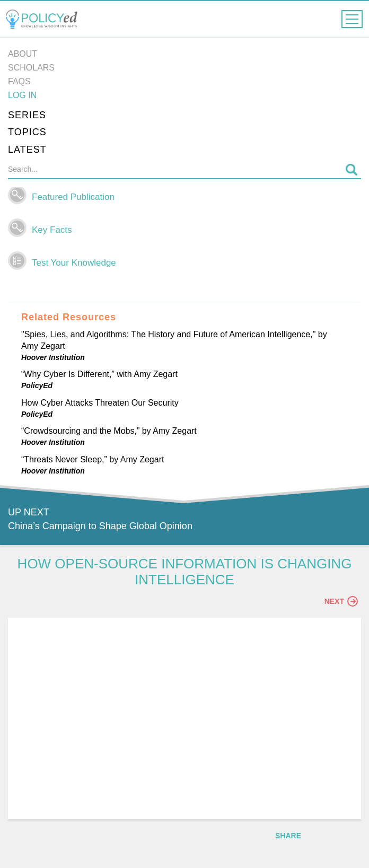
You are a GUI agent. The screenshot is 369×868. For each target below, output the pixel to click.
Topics (27, 132)
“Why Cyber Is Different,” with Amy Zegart (99, 374)
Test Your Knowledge (74, 263)
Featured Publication (73, 197)
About (23, 54)
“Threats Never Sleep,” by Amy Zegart (93, 459)
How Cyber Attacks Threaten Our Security (100, 403)
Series (27, 115)
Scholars (31, 68)
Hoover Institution (53, 357)
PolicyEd (37, 385)
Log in (22, 95)
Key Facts (52, 230)
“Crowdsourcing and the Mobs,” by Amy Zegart (109, 431)
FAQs (19, 81)
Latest (27, 150)
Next (341, 601)
